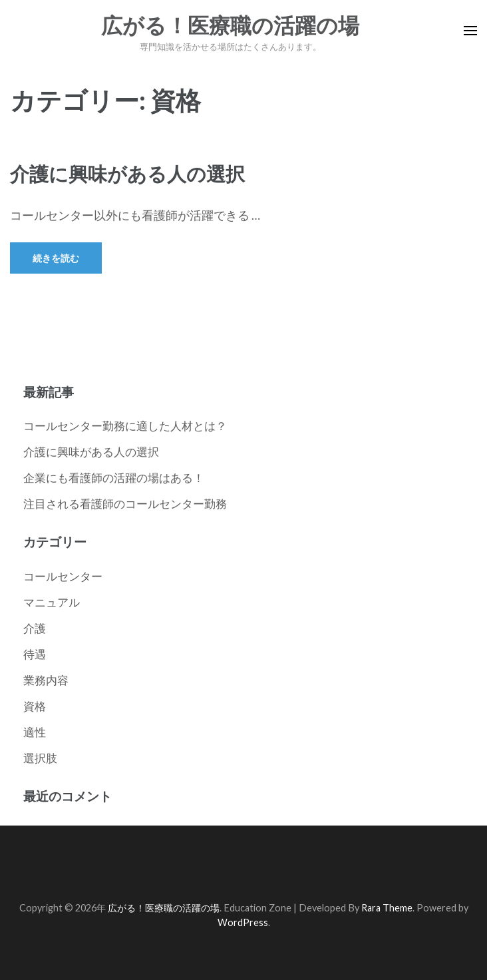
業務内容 (46, 680)
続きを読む (56, 258)
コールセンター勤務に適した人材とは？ (125, 426)
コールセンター (63, 576)
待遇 (35, 654)
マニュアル (52, 602)
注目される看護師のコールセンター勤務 (125, 504)
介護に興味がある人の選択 (127, 173)
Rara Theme (387, 908)
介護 (35, 628)
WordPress (243, 922)
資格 (35, 706)
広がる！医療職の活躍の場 (230, 26)
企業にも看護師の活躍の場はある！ (114, 478)
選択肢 (40, 758)
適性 (35, 732)
